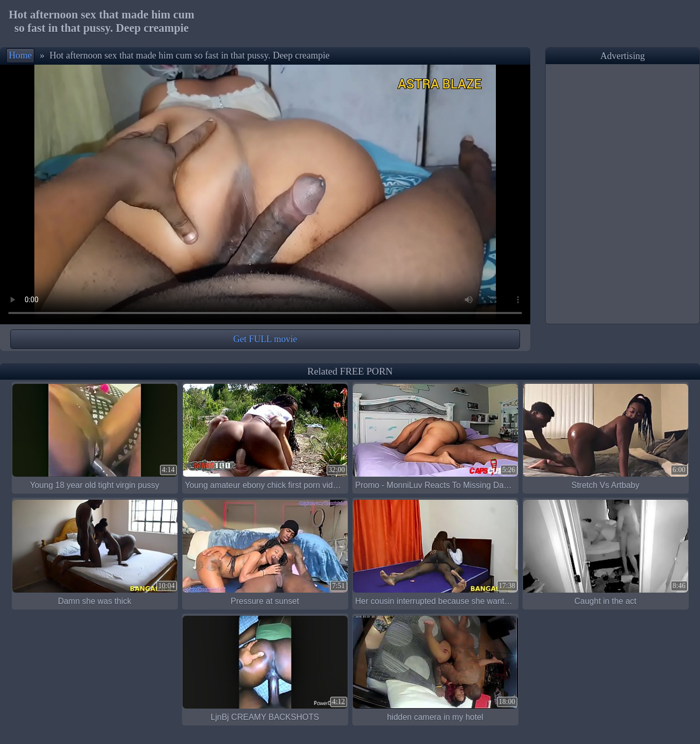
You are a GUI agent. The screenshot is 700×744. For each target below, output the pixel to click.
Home (20, 55)
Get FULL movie (265, 339)
